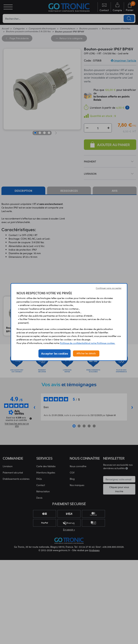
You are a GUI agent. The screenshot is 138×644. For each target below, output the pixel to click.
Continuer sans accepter (109, 288)
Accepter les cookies (55, 353)
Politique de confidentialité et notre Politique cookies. (88, 343)
